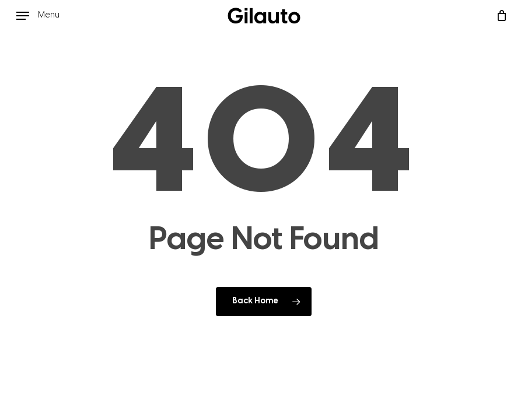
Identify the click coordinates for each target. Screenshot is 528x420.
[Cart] (499, 16)
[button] (38, 16)
